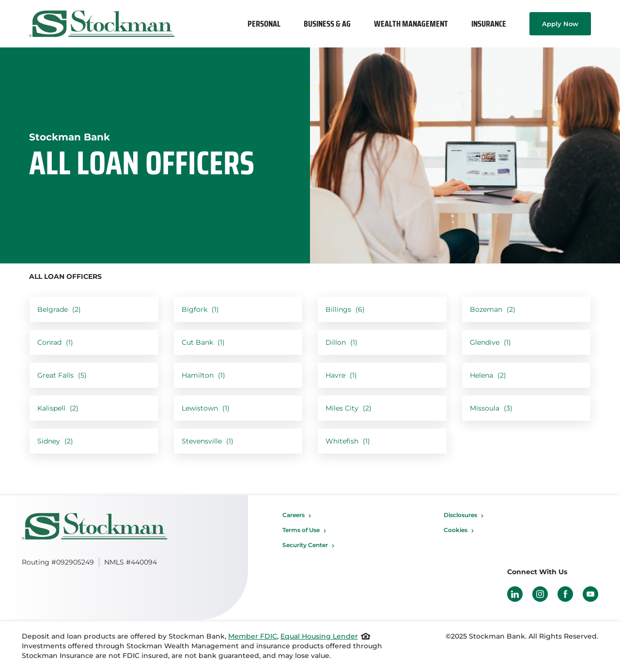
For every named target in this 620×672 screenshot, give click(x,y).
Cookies (456, 530)
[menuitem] (264, 24)
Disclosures (460, 515)
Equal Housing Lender (319, 636)
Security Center (305, 545)
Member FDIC (253, 636)
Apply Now (560, 24)
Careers (294, 515)
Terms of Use (301, 530)
